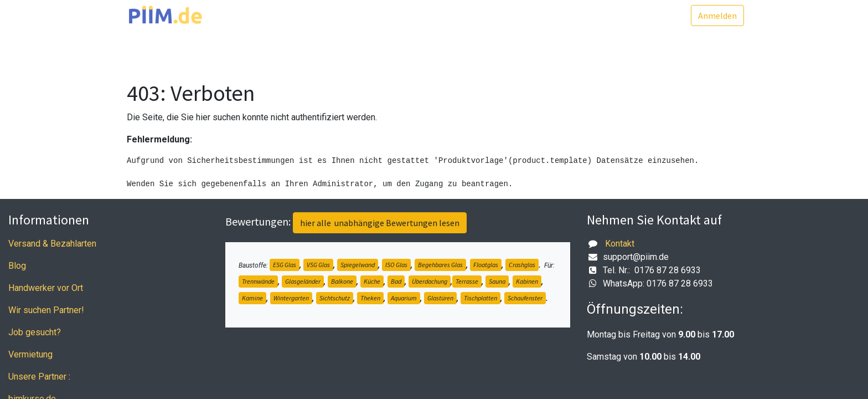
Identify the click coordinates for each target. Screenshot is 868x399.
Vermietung (30, 354)
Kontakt (620, 244)
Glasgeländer (303, 281)
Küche (372, 281)
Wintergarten (291, 298)
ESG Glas (285, 265)
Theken (370, 298)
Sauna (497, 281)
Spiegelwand (358, 265)
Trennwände (258, 281)
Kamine (252, 298)
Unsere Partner (37, 377)
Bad (396, 281)
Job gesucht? (35, 332)
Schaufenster (525, 298)
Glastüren (440, 298)
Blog (17, 266)
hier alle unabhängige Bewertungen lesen (380, 223)
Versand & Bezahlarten (52, 244)
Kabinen (527, 281)
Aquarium (404, 298)
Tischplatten (480, 298)
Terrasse (467, 281)
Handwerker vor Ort (46, 288)
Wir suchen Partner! (46, 310)
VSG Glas (318, 265)
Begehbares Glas (440, 265)
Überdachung (430, 281)
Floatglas (486, 265)
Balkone (342, 281)
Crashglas (522, 265)
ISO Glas (396, 265)
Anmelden (715, 16)
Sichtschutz (335, 298)
